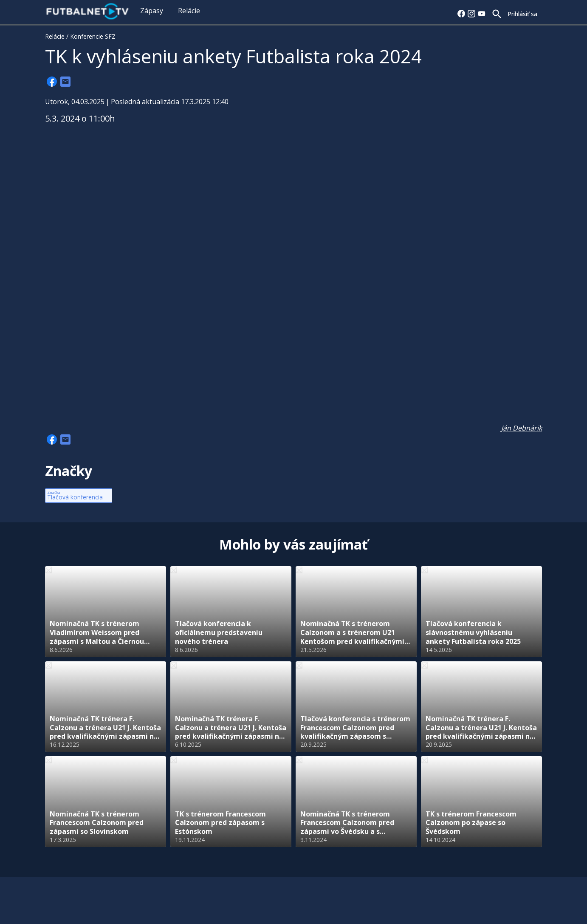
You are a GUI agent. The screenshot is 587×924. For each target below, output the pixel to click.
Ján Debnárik (522, 428)
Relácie (189, 11)
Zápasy (152, 11)
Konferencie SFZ (93, 36)
